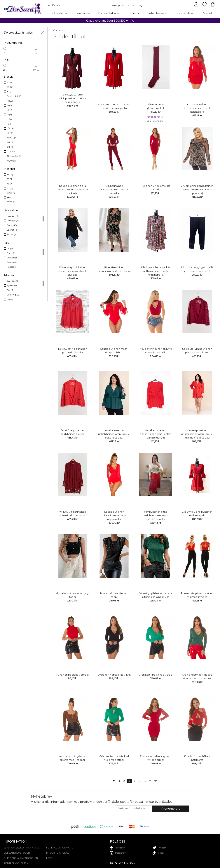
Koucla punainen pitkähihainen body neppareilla (114, 515)
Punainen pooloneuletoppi (73, 675)
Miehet (207, 13)
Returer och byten (16, 863)
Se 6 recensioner (156, 121)
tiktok (158, 853)
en (58, 5)
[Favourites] (205, 6)
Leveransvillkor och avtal (21, 848)
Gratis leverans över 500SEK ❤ (107, 21)
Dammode (83, 13)
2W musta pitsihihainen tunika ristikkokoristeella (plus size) (73, 271)
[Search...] (123, 5)
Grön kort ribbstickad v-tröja (156, 675)
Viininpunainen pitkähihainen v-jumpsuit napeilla (114, 189)
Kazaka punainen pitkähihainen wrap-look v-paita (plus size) (156, 434)
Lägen (50, 858)
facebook (117, 848)
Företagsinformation (61, 848)
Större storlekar (185, 13)
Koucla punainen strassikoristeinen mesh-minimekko (197, 108)
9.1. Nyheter (59, 13)
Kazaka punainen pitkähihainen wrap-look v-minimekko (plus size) (197, 434)
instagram (118, 853)
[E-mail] (134, 808)
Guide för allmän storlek (21, 858)
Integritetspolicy (58, 853)
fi (49, 5)
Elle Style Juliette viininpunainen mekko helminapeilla (73, 98)
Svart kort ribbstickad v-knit (114, 675)
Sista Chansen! (157, 13)
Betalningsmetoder (17, 853)
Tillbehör (134, 13)
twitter (159, 848)
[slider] (5, 48)
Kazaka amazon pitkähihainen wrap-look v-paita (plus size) (114, 434)
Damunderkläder (109, 13)
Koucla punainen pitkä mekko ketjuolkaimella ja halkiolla (73, 189)
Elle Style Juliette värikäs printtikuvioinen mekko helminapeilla (156, 271)
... (145, 781)
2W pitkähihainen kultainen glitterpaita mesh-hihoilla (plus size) (197, 189)
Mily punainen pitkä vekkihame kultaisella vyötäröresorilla (156, 515)
